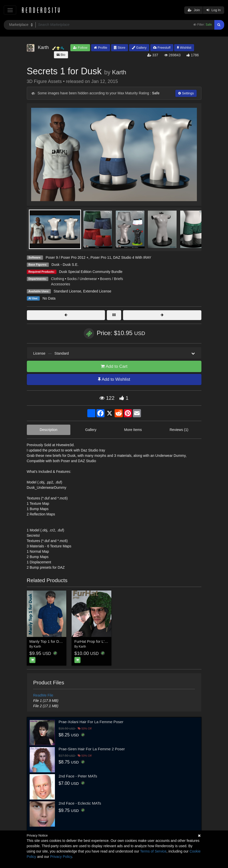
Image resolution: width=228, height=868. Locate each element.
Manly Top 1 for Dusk (47, 641)
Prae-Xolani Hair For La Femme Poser (91, 722)
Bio (61, 55)
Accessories (61, 284)
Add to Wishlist (114, 379)
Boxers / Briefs (111, 279)
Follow (80, 48)
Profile (100, 48)
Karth (119, 72)
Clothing (58, 279)
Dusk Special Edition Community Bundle (91, 272)
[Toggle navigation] (10, 10)
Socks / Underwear (82, 279)
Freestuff (162, 48)
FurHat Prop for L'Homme (96, 641)
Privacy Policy (61, 857)
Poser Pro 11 (101, 257)
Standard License (67, 291)
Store (120, 48)
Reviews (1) (179, 430)
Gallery (139, 48)
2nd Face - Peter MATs (78, 776)
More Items (133, 430)
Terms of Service (153, 851)
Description (49, 430)
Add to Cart (114, 366)
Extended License (97, 291)
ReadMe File (43, 695)
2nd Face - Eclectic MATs (80, 803)
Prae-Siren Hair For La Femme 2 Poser (92, 749)
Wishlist (184, 48)
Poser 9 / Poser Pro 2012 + (67, 257)
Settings (186, 93)
